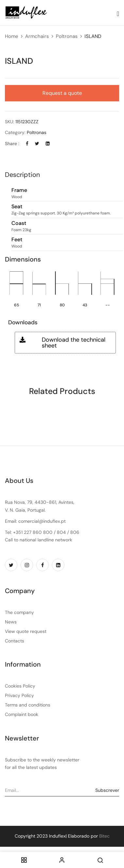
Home (12, 36)
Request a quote (62, 93)
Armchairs (37, 36)
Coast (19, 223)
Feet (17, 240)
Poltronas (67, 36)
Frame (19, 190)
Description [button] (22, 175)
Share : (12, 144)
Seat (17, 207)
